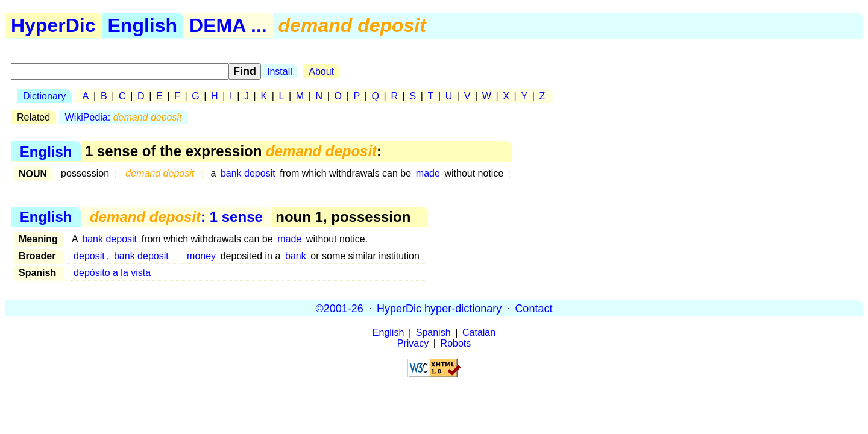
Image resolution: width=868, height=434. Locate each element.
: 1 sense (176, 217)
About (321, 71)
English (143, 25)
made (428, 173)
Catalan (479, 332)
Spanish (433, 332)
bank (296, 256)
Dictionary (44, 96)
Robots (456, 343)
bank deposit (248, 173)
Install (280, 71)
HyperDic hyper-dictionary (439, 308)
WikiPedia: (124, 117)
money (201, 256)
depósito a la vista (112, 273)
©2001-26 (340, 308)
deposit (89, 256)
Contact (533, 308)
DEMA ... (228, 25)
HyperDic (53, 25)
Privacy (413, 343)
